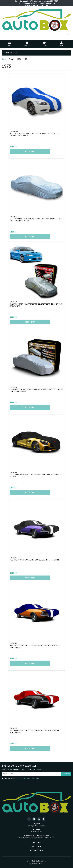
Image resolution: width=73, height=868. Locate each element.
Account (61, 44)
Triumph (12, 59)
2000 (19, 59)
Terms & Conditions (24, 778)
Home (4, 59)
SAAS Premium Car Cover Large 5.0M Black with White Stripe (34, 560)
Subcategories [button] (11, 53)
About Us (37, 847)
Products (27, 44)
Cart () (44, 44)
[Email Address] (31, 774)
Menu (10, 44)
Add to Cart (30, 151)
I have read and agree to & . (20, 778)
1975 (25, 59)
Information (37, 851)
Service (37, 842)
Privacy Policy (35, 778)
